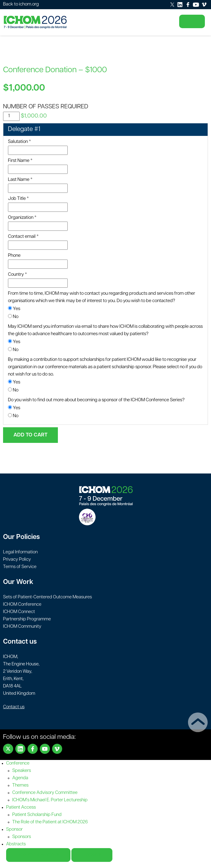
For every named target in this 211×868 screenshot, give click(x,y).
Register (92, 855)
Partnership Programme (27, 619)
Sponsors (22, 837)
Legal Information (20, 552)
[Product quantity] (11, 116)
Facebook (33, 749)
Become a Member (38, 855)
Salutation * (19, 142)
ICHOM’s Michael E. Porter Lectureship (50, 800)
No (13, 317)
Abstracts (16, 844)
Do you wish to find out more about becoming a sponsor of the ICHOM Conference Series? (96, 400)
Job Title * (18, 199)
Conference (18, 763)
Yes (14, 309)
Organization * (22, 218)
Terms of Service (20, 567)
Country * (17, 275)
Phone (14, 256)
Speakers (22, 771)
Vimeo (57, 749)
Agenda (20, 778)
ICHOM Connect (19, 612)
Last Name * (20, 180)
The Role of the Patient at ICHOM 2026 (50, 822)
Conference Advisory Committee (45, 793)
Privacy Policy (17, 560)
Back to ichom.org (21, 4)
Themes (20, 786)
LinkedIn (20, 749)
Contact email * (23, 237)
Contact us (14, 707)
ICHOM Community (22, 627)
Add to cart (30, 435)
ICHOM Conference (22, 605)
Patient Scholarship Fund (37, 815)
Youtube (45, 749)
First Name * (20, 161)
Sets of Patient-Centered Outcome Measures (47, 597)
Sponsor (14, 830)
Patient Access (21, 808)
